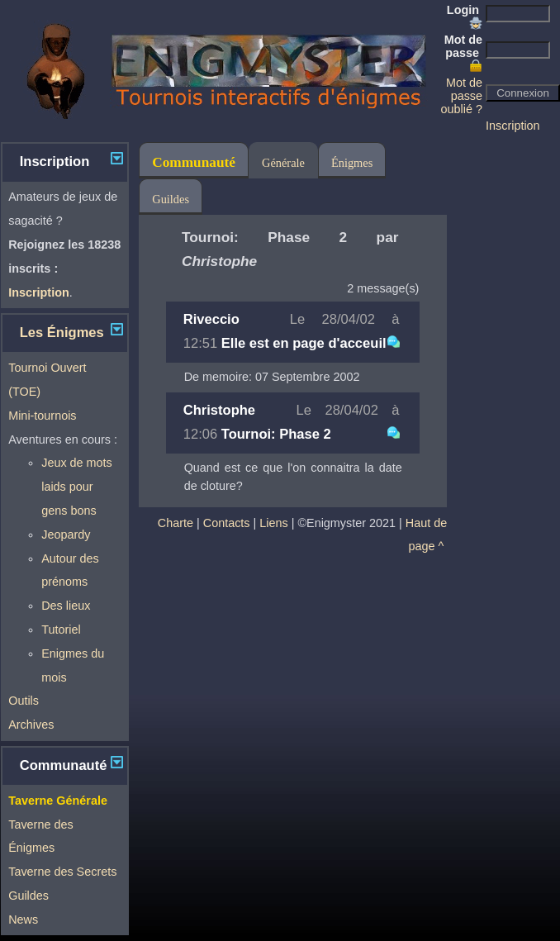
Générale (283, 163)
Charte (176, 523)
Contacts (227, 523)
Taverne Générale (58, 801)
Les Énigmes (62, 333)
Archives (31, 725)
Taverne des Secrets (62, 872)
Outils (24, 701)
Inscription (513, 126)
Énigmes (352, 163)
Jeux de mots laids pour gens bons (77, 487)
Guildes (28, 896)
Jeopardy (66, 535)
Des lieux (66, 606)
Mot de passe (463, 53)
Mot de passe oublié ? (462, 96)
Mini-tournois (42, 416)
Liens (273, 523)
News (23, 920)
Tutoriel (61, 630)
